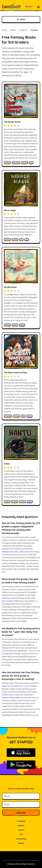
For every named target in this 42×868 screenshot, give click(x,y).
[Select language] (30, 7)
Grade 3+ (23, 30)
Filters (21, 19)
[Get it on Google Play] (21, 765)
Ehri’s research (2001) (10, 601)
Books (13, 30)
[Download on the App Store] (21, 753)
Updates (21, 826)
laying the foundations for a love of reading (19, 686)
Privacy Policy (21, 839)
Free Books (21, 821)
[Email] (21, 804)
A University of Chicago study (14, 654)
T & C (21, 834)
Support (21, 843)
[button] (38, 7)
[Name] (21, 796)
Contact (21, 830)
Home (4, 30)
